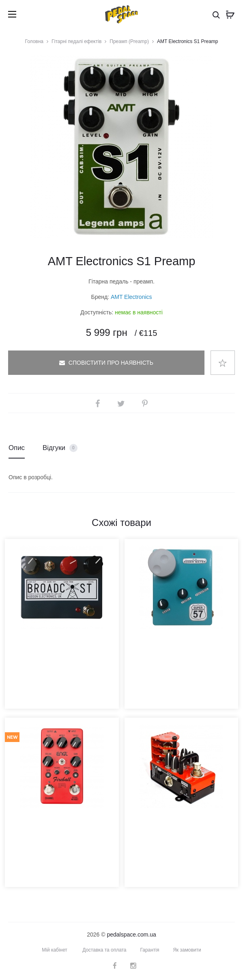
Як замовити (187, 950)
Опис (17, 448)
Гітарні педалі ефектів (76, 41)
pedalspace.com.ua (131, 935)
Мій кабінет (55, 950)
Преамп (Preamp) (129, 41)
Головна (34, 41)
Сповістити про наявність (106, 363)
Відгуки (60, 448)
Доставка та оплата (104, 950)
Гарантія (150, 950)
